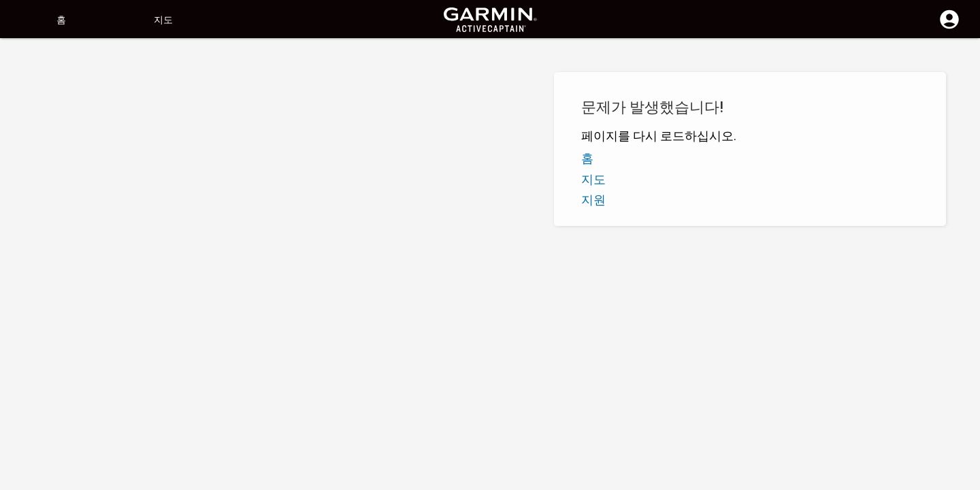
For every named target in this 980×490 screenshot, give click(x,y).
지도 (163, 20)
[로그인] (949, 27)
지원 (593, 200)
